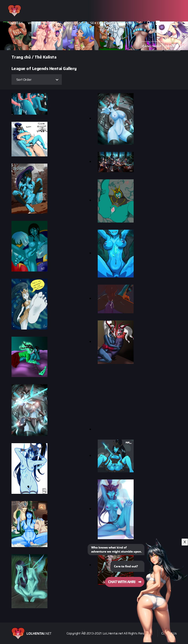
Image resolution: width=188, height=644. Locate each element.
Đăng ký (172, 46)
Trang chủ (21, 57)
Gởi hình (52, 23)
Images (17, 23)
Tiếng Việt (160, 32)
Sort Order (24, 80)
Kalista (50, 57)
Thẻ (38, 57)
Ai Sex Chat (96, 23)
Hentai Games (123, 23)
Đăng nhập (152, 46)
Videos (34, 23)
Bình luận (72, 23)
